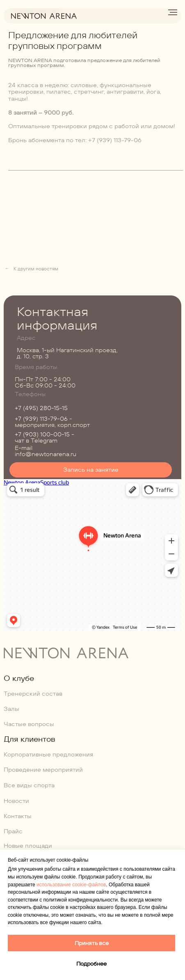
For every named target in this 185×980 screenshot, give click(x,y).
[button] (91, 470)
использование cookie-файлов (71, 885)
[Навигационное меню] (173, 12)
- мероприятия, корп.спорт (52, 422)
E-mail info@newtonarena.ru (46, 451)
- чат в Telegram (45, 437)
